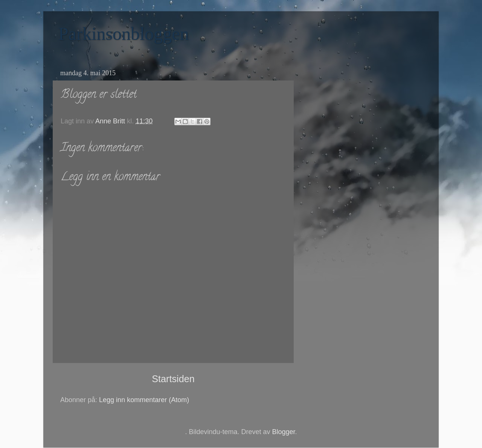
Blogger (284, 432)
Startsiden (173, 379)
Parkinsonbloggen (124, 34)
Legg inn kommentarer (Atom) (144, 400)
